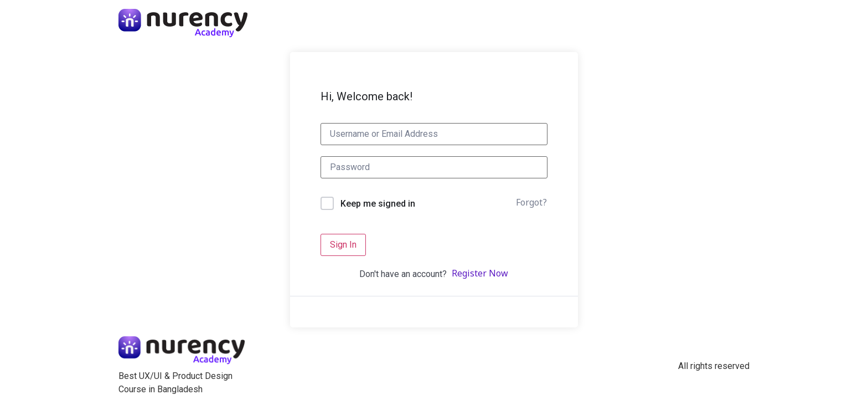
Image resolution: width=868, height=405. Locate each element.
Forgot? (531, 203)
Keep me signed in (378, 204)
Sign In (343, 245)
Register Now (480, 274)
